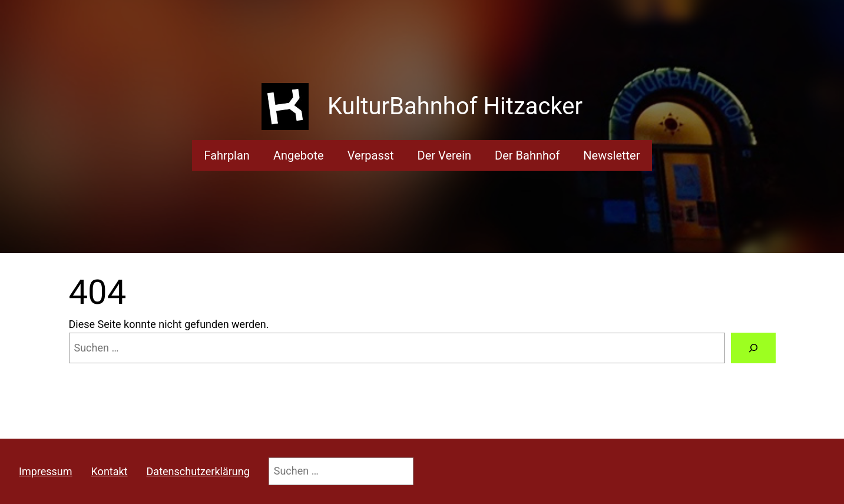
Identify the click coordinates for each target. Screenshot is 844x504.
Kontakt (110, 471)
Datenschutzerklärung (198, 471)
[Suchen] (753, 348)
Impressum (46, 471)
